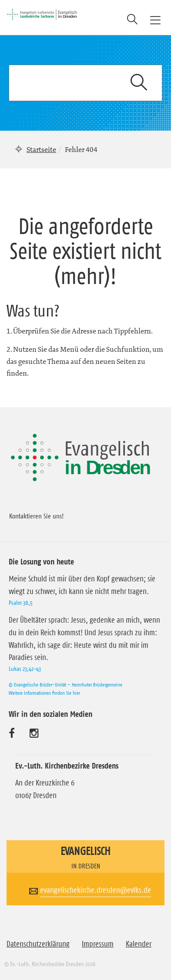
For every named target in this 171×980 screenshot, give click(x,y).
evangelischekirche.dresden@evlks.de (96, 890)
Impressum (98, 944)
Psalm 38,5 (21, 603)
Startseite (41, 149)
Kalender (139, 944)
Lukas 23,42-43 (25, 669)
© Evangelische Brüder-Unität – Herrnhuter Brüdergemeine (65, 685)
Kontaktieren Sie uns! (37, 516)
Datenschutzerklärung (38, 944)
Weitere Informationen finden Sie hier (44, 693)
